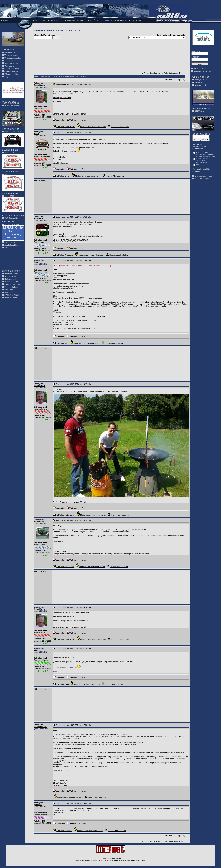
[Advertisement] (12, 260)
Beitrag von (39, 83)
